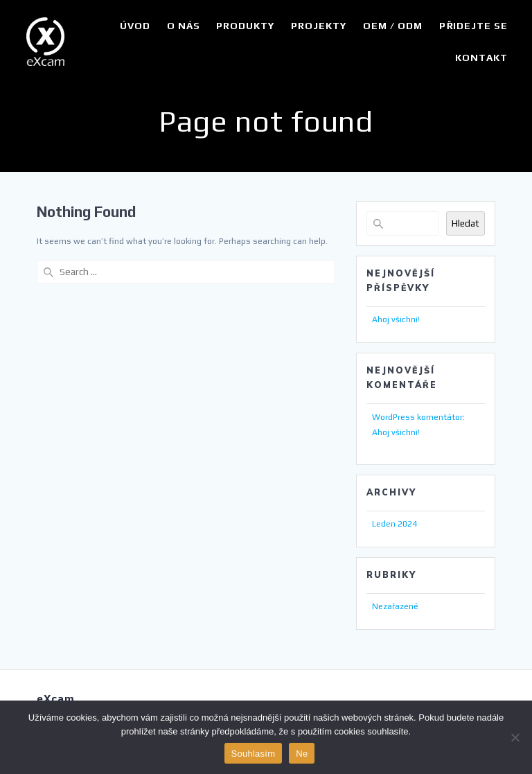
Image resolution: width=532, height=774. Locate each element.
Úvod (135, 26)
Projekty (319, 26)
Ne (302, 754)
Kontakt (481, 58)
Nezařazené (395, 606)
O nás (184, 26)
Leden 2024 (394, 524)
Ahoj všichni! (396, 319)
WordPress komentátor (417, 417)
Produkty (245, 26)
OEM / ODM (393, 26)
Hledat (465, 223)
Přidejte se (473, 26)
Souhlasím (254, 754)
